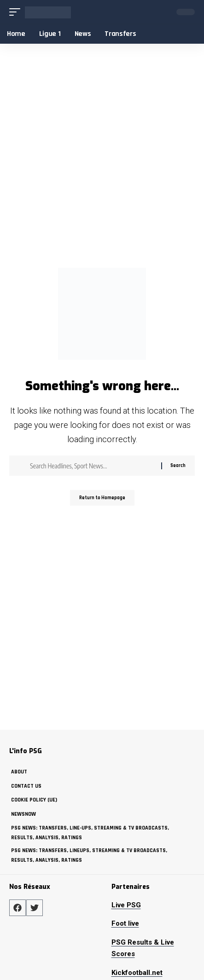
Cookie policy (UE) (34, 800)
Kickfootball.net (137, 973)
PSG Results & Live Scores (143, 948)
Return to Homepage (102, 498)
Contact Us (26, 786)
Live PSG (126, 905)
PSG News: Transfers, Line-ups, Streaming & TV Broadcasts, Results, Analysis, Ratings (90, 833)
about (19, 772)
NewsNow (23, 814)
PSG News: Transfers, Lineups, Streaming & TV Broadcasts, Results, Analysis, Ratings (89, 855)
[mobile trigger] (17, 12)
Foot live (125, 923)
